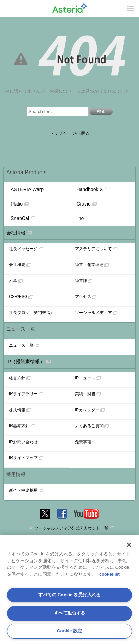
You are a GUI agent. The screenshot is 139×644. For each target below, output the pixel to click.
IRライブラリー (23, 394)
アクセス (83, 297)
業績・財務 (85, 394)
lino (80, 218)
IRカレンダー (87, 410)
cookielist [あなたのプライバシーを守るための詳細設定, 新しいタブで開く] (109, 574)
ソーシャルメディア (93, 313)
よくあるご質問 (89, 426)
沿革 (13, 281)
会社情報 (16, 233)
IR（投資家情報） (25, 362)
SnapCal (23, 218)
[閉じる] (129, 545)
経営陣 (81, 281)
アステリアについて (93, 249)
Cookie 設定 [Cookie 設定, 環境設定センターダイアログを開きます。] (69, 631)
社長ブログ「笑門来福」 (32, 313)
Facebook (62, 513)
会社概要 (17, 265)
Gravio (87, 204)
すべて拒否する (69, 613)
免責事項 (83, 442)
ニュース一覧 (21, 345)
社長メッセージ (23, 249)
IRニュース (85, 378)
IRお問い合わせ (23, 442)
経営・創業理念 (89, 265)
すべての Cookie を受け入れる (69, 595)
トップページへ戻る (69, 133)
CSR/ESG (18, 297)
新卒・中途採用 (23, 490)
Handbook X (93, 189)
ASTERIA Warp (27, 189)
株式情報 (17, 410)
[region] (69, 589)
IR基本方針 (19, 426)
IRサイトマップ (23, 458)
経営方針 (17, 378)
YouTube (86, 513)
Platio (20, 204)
